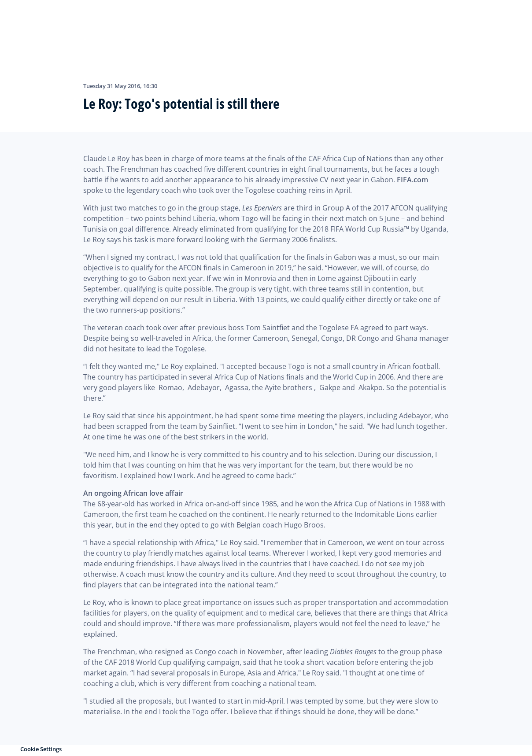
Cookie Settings (41, 749)
